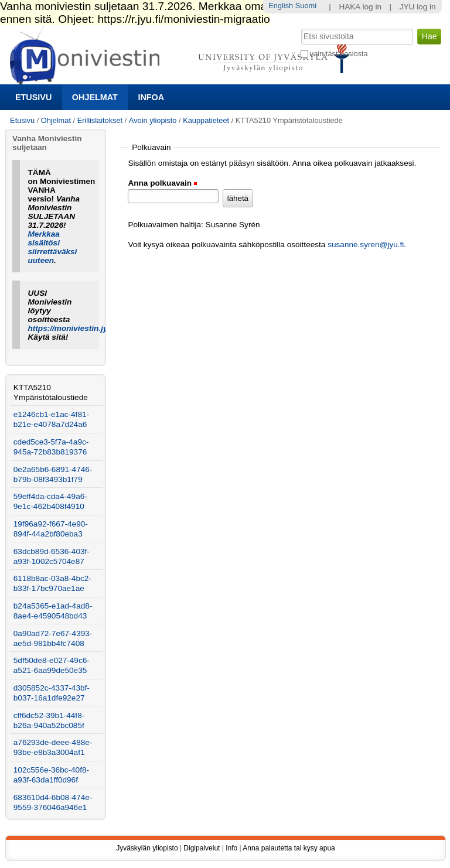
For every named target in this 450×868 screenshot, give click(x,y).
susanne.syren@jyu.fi (366, 245)
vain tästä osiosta (339, 54)
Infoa (151, 97)
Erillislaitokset (100, 120)
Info (231, 848)
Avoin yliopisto (153, 120)
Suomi (306, 6)
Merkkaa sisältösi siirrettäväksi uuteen (53, 247)
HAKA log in (360, 7)
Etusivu (33, 97)
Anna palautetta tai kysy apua (289, 848)
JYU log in (418, 7)
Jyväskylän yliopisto (147, 848)
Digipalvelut (202, 848)
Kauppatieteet (206, 120)
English (281, 6)
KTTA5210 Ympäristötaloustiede (51, 392)
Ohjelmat (95, 97)
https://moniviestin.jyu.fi (74, 328)
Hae (300, 28)
